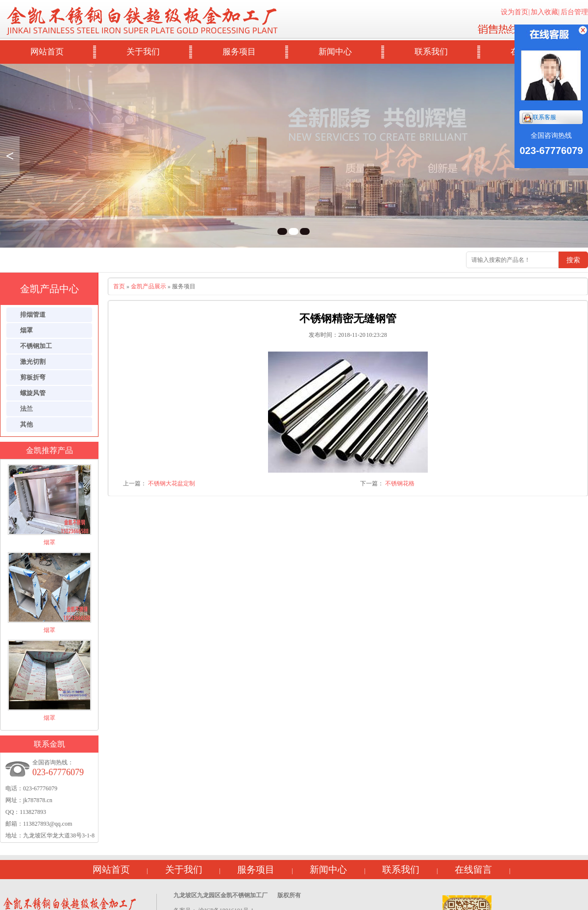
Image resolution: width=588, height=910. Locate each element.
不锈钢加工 (36, 346)
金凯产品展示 (148, 286)
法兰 (26, 409)
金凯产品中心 (49, 289)
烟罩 (26, 330)
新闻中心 (335, 52)
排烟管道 (33, 315)
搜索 (573, 260)
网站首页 (47, 52)
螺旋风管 (33, 393)
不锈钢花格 (400, 483)
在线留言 (473, 870)
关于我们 (143, 52)
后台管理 (574, 12)
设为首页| (515, 12)
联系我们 (431, 52)
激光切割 (33, 362)
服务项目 (239, 52)
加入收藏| (545, 12)
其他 (26, 424)
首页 (119, 286)
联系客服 (539, 118)
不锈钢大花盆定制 (171, 483)
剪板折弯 (33, 377)
